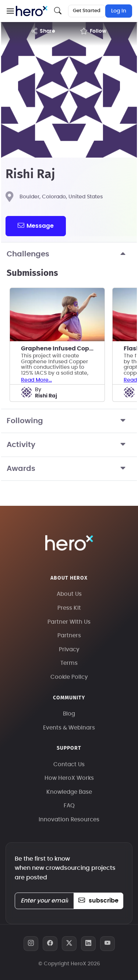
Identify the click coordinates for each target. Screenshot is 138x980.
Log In (119, 11)
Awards (69, 469)
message (36, 226)
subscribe (98, 901)
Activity (69, 445)
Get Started (87, 11)
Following (69, 421)
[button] (10, 11)
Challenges (69, 254)
